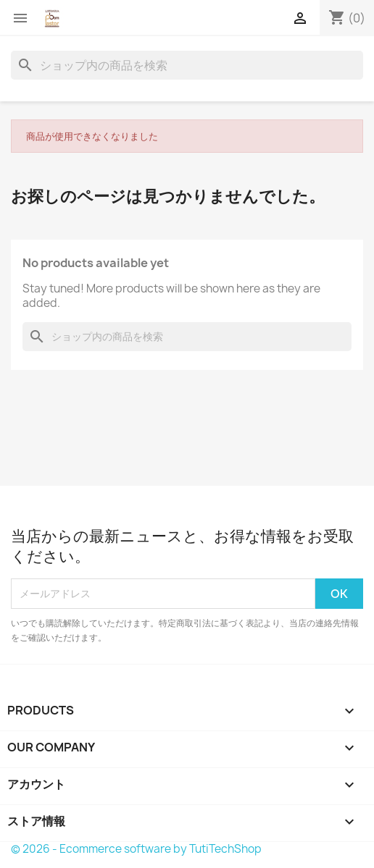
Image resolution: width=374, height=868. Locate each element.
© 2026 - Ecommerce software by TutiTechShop (136, 849)
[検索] (187, 65)
